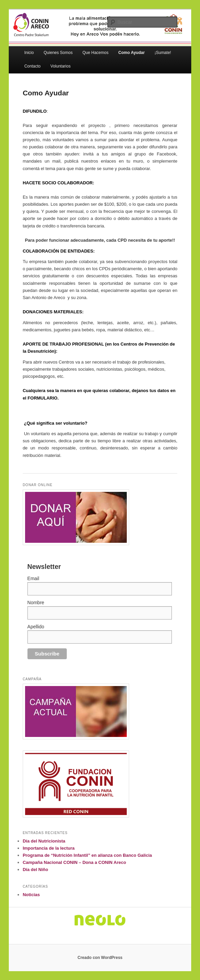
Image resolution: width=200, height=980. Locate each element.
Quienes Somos (58, 53)
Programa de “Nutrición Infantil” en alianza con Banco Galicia (87, 855)
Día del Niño (35, 870)
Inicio (29, 53)
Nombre (36, 603)
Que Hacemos (95, 53)
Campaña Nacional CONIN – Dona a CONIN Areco (74, 862)
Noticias (31, 895)
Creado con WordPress (100, 958)
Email (33, 578)
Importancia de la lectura (49, 848)
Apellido (36, 627)
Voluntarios (61, 66)
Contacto (33, 66)
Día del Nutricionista (44, 841)
